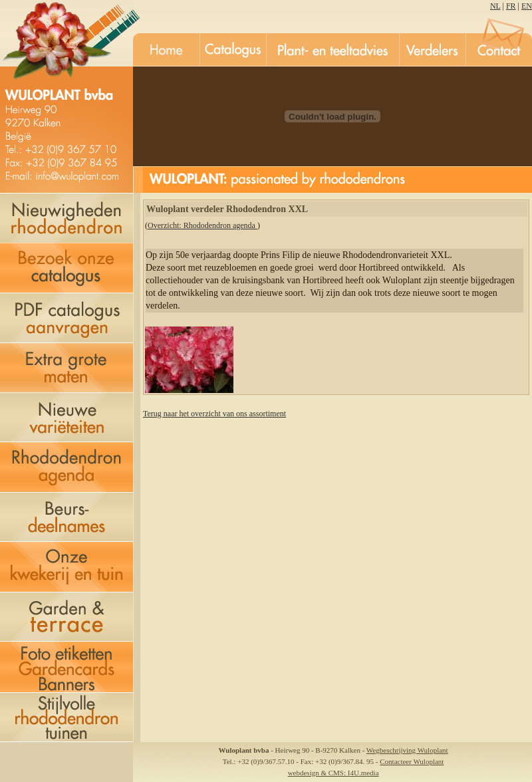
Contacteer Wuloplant (412, 761)
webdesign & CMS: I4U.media (333, 773)
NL (495, 6)
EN (527, 6)
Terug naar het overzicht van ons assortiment (214, 414)
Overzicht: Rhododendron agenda (202, 225)
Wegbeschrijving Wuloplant (407, 750)
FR (511, 6)
